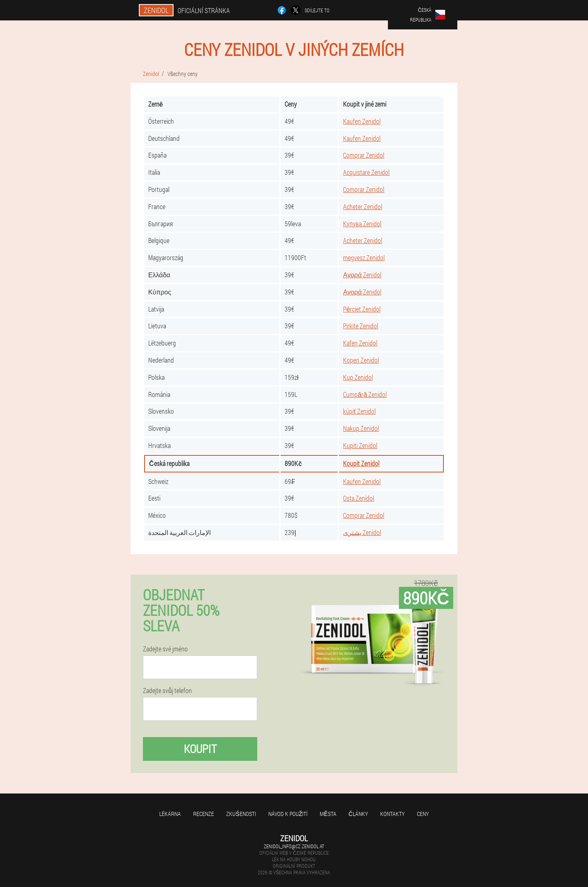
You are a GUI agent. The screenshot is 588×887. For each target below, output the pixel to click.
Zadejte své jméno (165, 649)
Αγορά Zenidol (362, 275)
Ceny (423, 814)
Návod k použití (288, 814)
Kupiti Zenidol (360, 445)
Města (328, 814)
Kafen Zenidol (360, 343)
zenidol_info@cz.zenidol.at (294, 846)
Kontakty (392, 814)
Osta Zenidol (359, 498)
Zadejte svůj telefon (167, 691)
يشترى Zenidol (362, 532)
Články (358, 814)
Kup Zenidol (358, 377)
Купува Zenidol (362, 224)
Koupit (200, 749)
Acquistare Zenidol (366, 172)
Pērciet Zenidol (362, 309)
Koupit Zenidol (361, 463)
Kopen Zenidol (361, 360)
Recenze (204, 814)
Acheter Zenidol (363, 206)
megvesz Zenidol (364, 257)
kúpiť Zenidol (359, 411)
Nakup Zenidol (361, 428)
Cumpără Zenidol (365, 394)
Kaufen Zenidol (362, 121)
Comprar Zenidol (364, 155)
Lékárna (170, 814)
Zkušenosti (241, 814)
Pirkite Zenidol (361, 326)
